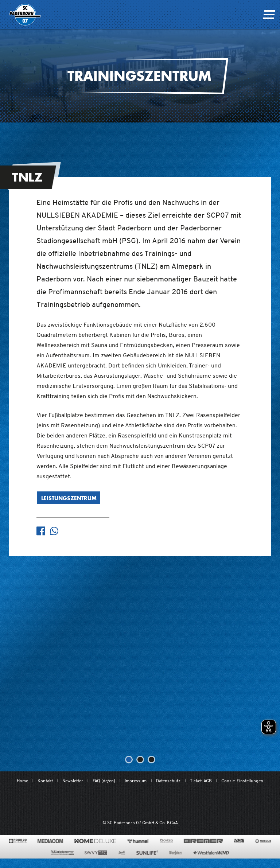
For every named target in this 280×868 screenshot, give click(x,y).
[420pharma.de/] (18, 841)
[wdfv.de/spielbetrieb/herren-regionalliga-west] (215, 802)
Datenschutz (168, 781)
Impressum (136, 781)
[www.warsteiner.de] (176, 853)
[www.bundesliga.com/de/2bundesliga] (176, 802)
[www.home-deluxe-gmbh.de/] (95, 841)
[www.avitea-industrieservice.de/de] (166, 841)
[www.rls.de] (62, 853)
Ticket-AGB (201, 781)
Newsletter (73, 781)
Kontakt (45, 781)
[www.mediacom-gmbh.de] (50, 841)
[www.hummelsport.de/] (138, 841)
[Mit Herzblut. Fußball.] (101, 802)
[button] (129, 760)
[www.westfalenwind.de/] (211, 853)
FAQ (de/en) (104, 781)
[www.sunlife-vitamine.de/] (147, 853)
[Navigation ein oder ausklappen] (269, 15)
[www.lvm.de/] (239, 841)
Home (22, 781)
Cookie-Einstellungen (242, 781)
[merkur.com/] (263, 841)
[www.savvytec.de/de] (96, 853)
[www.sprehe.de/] (122, 853)
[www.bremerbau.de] (203, 841)
